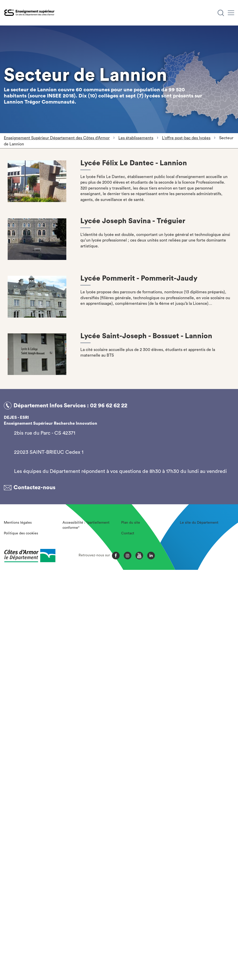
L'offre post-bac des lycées (186, 138)
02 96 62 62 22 (109, 406)
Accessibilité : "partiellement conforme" (86, 525)
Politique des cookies (21, 533)
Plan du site (131, 523)
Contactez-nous (34, 487)
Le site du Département (199, 523)
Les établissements (136, 138)
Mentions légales (18, 523)
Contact (128, 533)
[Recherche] (221, 13)
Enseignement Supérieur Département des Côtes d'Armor (57, 138)
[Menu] (231, 13)
